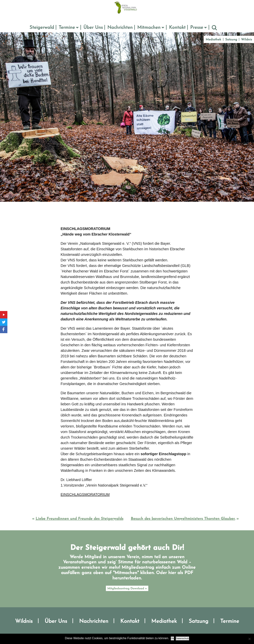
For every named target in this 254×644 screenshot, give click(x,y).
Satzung (231, 40)
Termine (67, 28)
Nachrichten (120, 28)
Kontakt (177, 28)
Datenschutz (182, 638)
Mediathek (213, 40)
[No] (249, 639)
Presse (197, 28)
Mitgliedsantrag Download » (127, 589)
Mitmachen (149, 28)
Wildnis (247, 40)
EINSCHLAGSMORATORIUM (85, 494)
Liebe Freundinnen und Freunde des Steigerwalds (80, 519)
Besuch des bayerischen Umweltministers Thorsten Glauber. (183, 519)
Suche (214, 28)
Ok (172, 638)
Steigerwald (42, 28)
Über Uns (93, 28)
